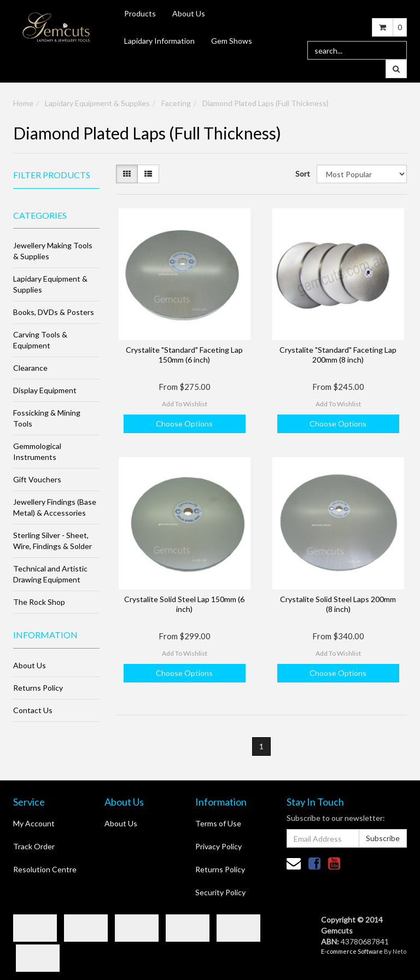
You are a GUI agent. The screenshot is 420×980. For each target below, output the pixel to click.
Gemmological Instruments (37, 451)
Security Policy (220, 892)
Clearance (30, 368)
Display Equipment (45, 390)
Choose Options (184, 424)
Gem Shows (232, 41)
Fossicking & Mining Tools (47, 418)
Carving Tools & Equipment (40, 340)
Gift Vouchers (37, 479)
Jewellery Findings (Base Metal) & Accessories (55, 507)
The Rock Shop (39, 602)
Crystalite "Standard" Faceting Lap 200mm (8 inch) (338, 355)
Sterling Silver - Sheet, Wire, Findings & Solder (52, 541)
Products (140, 13)
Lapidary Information (159, 41)
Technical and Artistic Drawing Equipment (50, 574)
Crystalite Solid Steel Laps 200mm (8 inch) (338, 604)
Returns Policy (38, 688)
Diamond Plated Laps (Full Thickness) (266, 103)
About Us (189, 13)
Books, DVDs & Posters (54, 312)
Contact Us (33, 710)
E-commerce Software (352, 951)
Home (23, 103)
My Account (34, 823)
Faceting (176, 103)
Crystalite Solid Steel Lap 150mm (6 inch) (184, 604)
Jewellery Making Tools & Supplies (53, 251)
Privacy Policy (218, 846)
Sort (302, 174)
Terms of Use (218, 823)
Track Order (34, 846)
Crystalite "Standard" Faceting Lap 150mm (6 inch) (184, 355)
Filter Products (52, 175)
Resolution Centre (45, 869)
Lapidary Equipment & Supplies (97, 103)
